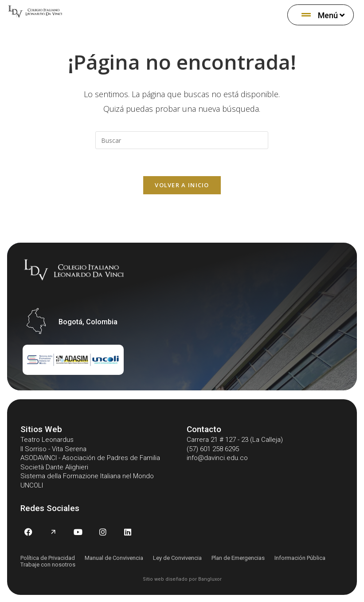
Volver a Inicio (182, 185)
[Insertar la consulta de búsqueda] (182, 140)
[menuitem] (321, 15)
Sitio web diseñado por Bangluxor (182, 579)
